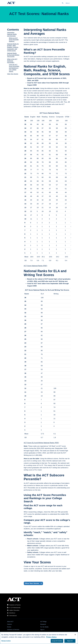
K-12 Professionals (15, 608)
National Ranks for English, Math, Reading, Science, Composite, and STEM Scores (13, 47)
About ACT (10, 622)
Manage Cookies (6, 641)
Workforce (12, 613)
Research (43, 624)
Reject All (70, 641)
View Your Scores (13, 74)
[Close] (75, 635)
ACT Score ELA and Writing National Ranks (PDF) (41, 443)
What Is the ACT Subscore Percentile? (12, 61)
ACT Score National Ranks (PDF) (36, 266)
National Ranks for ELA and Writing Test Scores (13, 55)
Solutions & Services (13, 630)
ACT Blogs (43, 622)
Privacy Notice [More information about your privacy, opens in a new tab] (51, 637)
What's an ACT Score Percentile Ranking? (14, 40)
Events (9, 627)
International (13, 616)
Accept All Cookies (57, 641)
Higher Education (14, 610)
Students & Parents (15, 605)
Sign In (42, 630)
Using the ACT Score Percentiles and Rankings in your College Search (14, 68)
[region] (39, 638)
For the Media (44, 627)
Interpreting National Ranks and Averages (12, 34)
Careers (10, 624)
